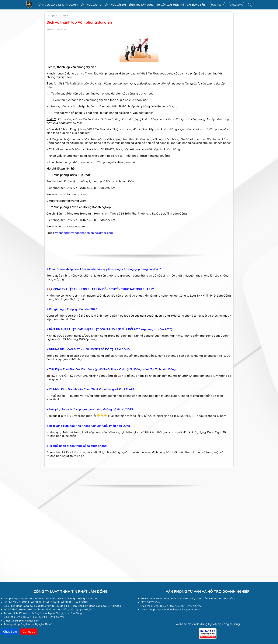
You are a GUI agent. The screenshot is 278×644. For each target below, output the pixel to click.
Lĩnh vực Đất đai (115, 5)
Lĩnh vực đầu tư (91, 5)
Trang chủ (53, 15)
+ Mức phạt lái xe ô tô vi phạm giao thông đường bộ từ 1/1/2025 (90, 409)
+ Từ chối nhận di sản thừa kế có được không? (77, 446)
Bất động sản (196, 5)
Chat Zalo (10, 632)
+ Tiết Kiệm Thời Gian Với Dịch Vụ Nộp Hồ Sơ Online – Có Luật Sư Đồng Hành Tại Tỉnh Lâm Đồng (111, 369)
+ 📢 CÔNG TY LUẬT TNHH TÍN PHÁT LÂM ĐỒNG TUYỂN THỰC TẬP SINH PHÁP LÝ (100, 289)
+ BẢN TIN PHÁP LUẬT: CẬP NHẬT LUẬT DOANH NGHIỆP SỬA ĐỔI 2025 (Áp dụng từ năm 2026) (109, 329)
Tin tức (65, 15)
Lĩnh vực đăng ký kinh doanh (58, 5)
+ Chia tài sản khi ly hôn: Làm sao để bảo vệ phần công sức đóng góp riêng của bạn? (104, 269)
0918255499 (236, 5)
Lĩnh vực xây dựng (141, 5)
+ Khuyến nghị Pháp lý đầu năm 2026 (72, 309)
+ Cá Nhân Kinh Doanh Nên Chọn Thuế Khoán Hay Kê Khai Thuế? (90, 389)
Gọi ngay (29, 632)
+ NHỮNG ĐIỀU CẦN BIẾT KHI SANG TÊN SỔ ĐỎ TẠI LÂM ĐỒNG (88, 349)
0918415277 (218, 5)
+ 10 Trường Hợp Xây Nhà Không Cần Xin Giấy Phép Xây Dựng (88, 426)
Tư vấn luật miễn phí (170, 5)
